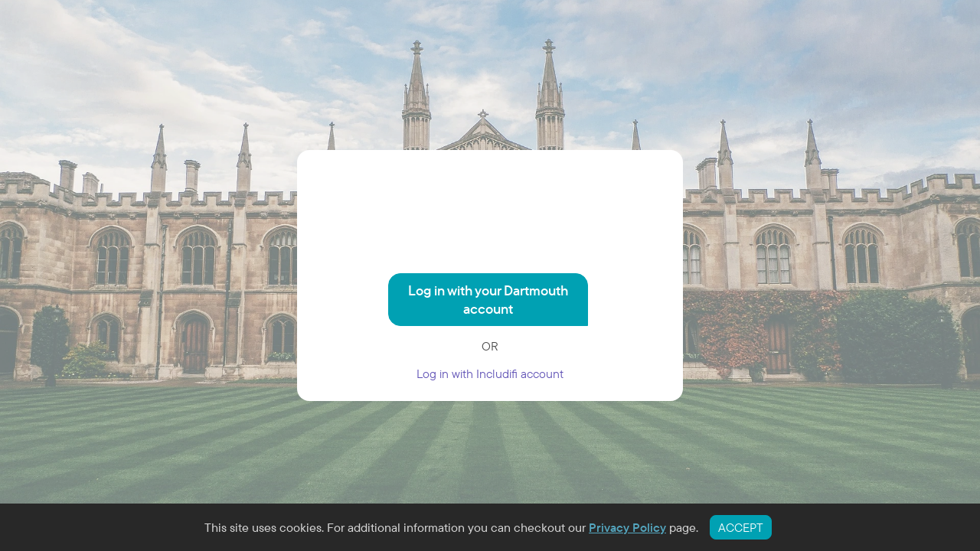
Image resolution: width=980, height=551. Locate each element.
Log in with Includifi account (490, 373)
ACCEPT (741, 527)
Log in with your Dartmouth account (488, 300)
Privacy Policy (627, 527)
